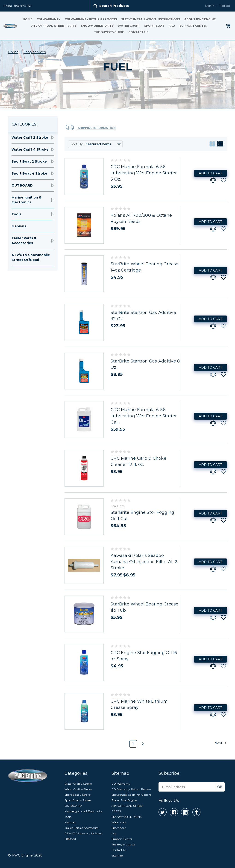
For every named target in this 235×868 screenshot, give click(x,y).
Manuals (19, 226)
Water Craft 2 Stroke (30, 137)
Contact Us (138, 32)
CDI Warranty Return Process (91, 19)
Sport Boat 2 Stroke (29, 161)
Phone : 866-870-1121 (18, 6)
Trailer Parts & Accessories (24, 241)
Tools (16, 214)
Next (221, 743)
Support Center (193, 26)
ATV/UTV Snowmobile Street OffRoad (31, 257)
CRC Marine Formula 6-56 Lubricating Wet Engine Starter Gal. (144, 416)
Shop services (35, 52)
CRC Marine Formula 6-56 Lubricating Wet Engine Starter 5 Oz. (144, 173)
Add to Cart (210, 173)
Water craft (129, 26)
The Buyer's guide (109, 32)
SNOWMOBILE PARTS (97, 26)
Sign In (210, 6)
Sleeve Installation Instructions (151, 19)
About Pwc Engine (200, 19)
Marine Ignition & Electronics (26, 200)
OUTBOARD (22, 185)
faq (172, 26)
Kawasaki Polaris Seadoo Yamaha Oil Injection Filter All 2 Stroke (144, 562)
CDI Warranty (48, 19)
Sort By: (77, 144)
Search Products (114, 6)
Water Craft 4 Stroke (30, 149)
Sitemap (117, 855)
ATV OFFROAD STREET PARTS (54, 26)
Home (28, 19)
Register (225, 6)
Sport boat (154, 26)
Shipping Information (90, 127)
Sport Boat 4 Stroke (29, 173)
